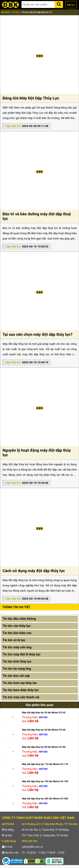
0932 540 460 (29, 841)
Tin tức (16, 12)
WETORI (43, 717)
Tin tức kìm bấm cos (17, 633)
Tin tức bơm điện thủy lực (21, 690)
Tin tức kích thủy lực (17, 661)
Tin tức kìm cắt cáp (16, 676)
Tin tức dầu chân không (19, 619)
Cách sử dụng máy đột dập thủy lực (34, 571)
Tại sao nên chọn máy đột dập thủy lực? (37, 335)
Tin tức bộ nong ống (17, 669)
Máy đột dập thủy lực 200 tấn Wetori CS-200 (45, 799)
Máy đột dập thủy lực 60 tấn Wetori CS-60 (44, 730)
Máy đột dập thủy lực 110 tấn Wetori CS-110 (45, 764)
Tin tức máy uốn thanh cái (21, 697)
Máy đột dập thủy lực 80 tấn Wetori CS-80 (44, 747)
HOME (5, 12)
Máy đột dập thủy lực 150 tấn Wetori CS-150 (45, 781)
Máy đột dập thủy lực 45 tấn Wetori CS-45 (44, 713)
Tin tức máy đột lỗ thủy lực (21, 654)
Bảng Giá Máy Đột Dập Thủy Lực (31, 98)
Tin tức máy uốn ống (17, 647)
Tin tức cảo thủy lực (17, 626)
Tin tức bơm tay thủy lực (20, 683)
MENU (71, 5)
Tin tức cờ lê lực (14, 640)
